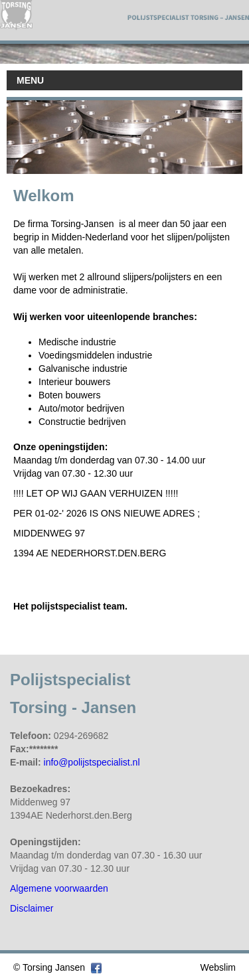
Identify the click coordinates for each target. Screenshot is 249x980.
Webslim (218, 967)
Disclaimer (32, 908)
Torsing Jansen (54, 967)
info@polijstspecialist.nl (92, 762)
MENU (30, 80)
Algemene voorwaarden (59, 888)
